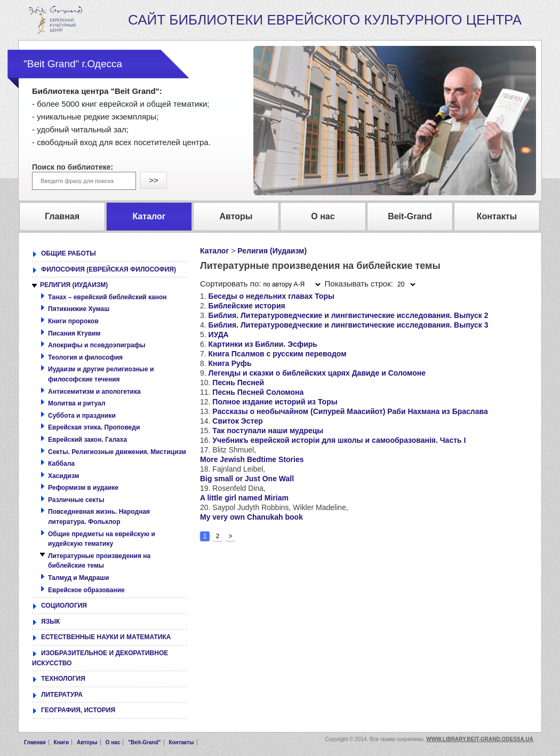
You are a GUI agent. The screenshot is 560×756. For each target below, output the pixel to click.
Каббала (61, 464)
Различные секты (76, 500)
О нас (113, 742)
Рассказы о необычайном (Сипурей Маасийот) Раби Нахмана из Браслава (350, 411)
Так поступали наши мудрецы (268, 431)
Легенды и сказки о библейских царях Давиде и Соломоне (317, 373)
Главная (35, 742)
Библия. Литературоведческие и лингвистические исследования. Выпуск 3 (349, 325)
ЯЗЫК (50, 622)
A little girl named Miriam (244, 498)
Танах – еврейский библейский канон (107, 297)
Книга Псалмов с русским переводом (278, 354)
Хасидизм (63, 476)
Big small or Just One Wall (247, 479)
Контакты (181, 742)
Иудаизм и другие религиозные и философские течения (101, 374)
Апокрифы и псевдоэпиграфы (97, 345)
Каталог (214, 251)
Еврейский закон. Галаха (87, 440)
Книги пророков (73, 321)
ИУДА (219, 335)
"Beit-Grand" (144, 742)
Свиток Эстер (237, 421)
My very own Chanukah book (251, 517)
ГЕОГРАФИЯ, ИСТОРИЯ (78, 710)
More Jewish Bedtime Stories (252, 459)
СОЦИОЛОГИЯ (64, 606)
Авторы (87, 742)
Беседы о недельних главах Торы (271, 296)
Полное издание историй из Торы (275, 402)
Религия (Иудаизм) (272, 251)
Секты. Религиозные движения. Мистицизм (117, 452)
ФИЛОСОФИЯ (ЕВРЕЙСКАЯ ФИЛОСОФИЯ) (109, 269)
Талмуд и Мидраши (78, 578)
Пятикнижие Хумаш (79, 309)
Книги (62, 742)
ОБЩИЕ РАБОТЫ (69, 253)
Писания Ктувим (74, 333)
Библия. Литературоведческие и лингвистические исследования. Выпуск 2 (349, 315)
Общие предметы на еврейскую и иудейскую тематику (102, 539)
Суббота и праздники (82, 416)
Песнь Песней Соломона (258, 392)
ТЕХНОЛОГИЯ (63, 679)
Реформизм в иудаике (83, 488)
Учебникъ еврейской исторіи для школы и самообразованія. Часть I (339, 440)
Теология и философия (85, 357)
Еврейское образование (86, 590)
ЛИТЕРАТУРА (62, 695)
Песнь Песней (238, 383)
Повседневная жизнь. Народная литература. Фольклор (99, 517)
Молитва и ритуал (77, 403)
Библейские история (247, 306)
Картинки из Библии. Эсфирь (263, 344)
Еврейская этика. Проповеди (94, 427)
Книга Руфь (230, 363)
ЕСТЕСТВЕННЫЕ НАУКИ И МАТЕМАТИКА (106, 637)
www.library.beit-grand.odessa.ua (480, 739)
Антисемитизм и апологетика (94, 392)
